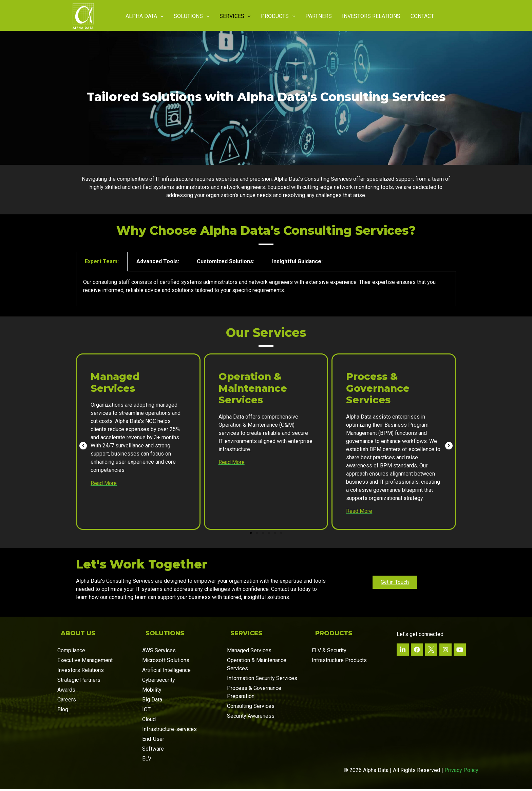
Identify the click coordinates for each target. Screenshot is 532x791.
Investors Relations (371, 16)
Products (278, 16)
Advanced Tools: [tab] (158, 263)
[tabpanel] (266, 291)
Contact (422, 16)
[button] (251, 535)
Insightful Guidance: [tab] (297, 263)
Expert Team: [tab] (102, 263)
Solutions (192, 16)
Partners (319, 16)
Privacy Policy (461, 772)
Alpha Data (145, 16)
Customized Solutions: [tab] (226, 263)
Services (235, 16)
